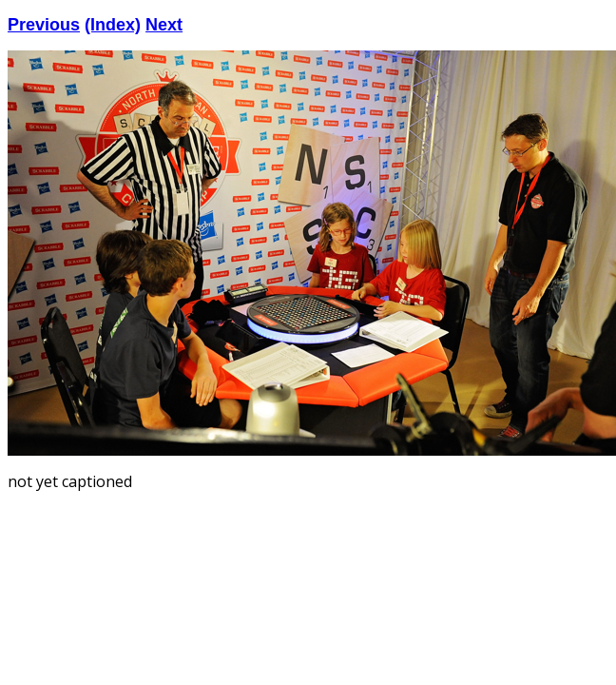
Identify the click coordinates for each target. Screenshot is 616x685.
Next (164, 25)
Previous (44, 25)
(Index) (113, 25)
